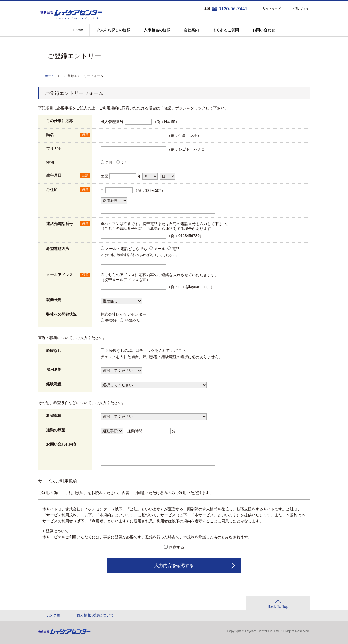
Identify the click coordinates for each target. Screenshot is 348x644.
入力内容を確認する (174, 566)
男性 (109, 163)
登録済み (132, 321)
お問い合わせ (301, 8)
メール (160, 249)
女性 (125, 163)
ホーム (50, 76)
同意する (176, 547)
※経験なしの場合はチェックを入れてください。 (147, 351)
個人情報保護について (95, 615)
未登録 (111, 321)
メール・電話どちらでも (126, 249)
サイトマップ (272, 8)
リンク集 (53, 615)
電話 (176, 249)
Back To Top (278, 607)
